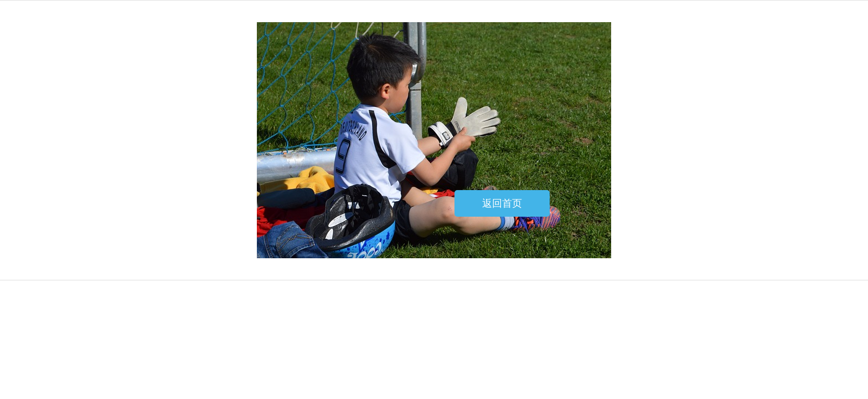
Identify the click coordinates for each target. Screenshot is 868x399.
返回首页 (502, 203)
